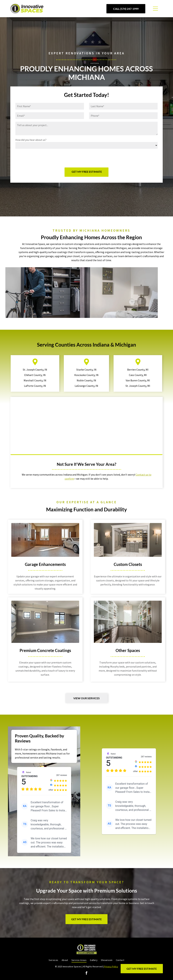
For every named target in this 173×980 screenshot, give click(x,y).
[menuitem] (53, 960)
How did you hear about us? (31, 140)
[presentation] (41, 158)
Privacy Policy (111, 966)
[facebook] (86, 974)
